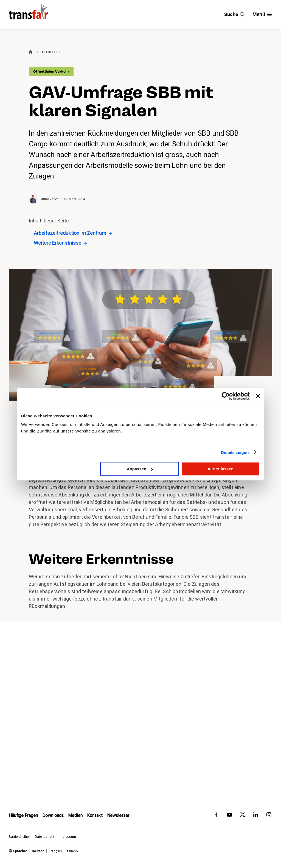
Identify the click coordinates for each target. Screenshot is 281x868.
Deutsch (38, 851)
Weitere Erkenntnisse (57, 243)
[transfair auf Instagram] (269, 816)
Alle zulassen (220, 469)
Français (55, 851)
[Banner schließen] (258, 396)
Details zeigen (235, 452)
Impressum (67, 837)
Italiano (72, 851)
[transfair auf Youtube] (229, 816)
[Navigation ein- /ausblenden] (262, 14)
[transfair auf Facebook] (216, 816)
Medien (75, 815)
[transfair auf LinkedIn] (256, 816)
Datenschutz (45, 837)
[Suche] (234, 14)
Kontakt (95, 815)
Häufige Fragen (23, 815)
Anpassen (140, 469)
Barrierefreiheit (20, 837)
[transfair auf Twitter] (243, 816)
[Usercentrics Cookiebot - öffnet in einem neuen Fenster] (226, 396)
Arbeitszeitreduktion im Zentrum (70, 233)
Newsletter (118, 815)
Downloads (53, 815)
